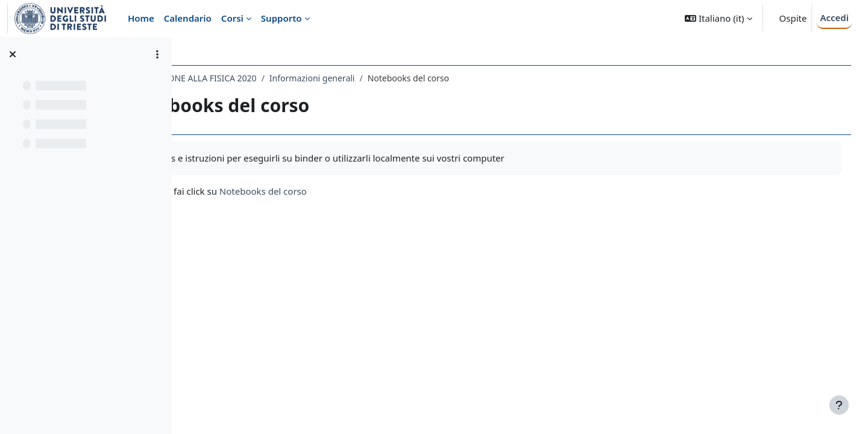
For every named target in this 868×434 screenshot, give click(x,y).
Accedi (834, 17)
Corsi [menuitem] (232, 18)
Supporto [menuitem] (281, 18)
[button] (718, 18)
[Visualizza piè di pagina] (839, 405)
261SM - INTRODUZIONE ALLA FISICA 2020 (279, 78)
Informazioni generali (420, 78)
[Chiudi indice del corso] (13, 54)
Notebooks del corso (370, 191)
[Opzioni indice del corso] (157, 54)
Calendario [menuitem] (188, 18)
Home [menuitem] (141, 18)
